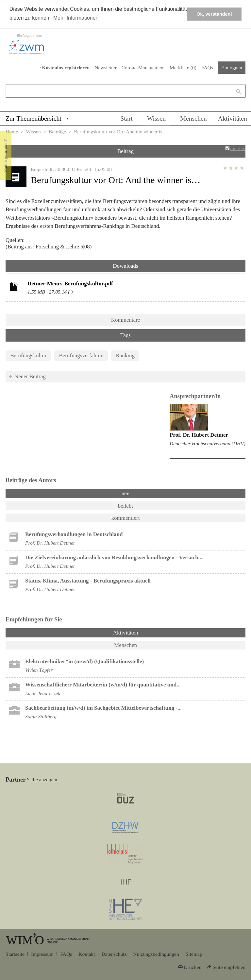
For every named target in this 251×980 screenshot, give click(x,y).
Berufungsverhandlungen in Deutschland (74, 534)
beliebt (125, 506)
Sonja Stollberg (41, 716)
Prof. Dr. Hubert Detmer (199, 435)
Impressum (42, 954)
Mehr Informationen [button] (76, 18)
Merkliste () (183, 68)
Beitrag (125, 151)
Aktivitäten (233, 118)
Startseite (15, 954)
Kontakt (87, 954)
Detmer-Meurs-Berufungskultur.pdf (70, 284)
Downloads (125, 266)
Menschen (193, 118)
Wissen (157, 118)
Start (126, 118)
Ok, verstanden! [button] (214, 14)
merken (238, 148)
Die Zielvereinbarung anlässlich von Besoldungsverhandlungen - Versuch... (114, 558)
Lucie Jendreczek (43, 693)
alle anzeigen (44, 779)
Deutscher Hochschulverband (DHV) (208, 443)
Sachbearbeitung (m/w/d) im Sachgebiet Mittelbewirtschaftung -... (103, 708)
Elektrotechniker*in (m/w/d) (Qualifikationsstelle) (84, 661)
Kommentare (126, 320)
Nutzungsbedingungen (156, 954)
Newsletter (105, 68)
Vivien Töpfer (39, 670)
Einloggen (232, 68)
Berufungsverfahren (81, 355)
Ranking (125, 355)
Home (12, 132)
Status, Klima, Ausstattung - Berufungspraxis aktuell (88, 581)
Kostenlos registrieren (66, 68)
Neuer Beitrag (30, 376)
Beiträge (57, 132)
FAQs (207, 68)
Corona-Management (143, 68)
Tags (125, 335)
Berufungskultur (28, 355)
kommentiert (126, 518)
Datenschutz (114, 954)
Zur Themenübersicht (33, 118)
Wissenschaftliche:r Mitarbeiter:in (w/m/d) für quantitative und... (103, 685)
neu (126, 493)
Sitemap (194, 954)
